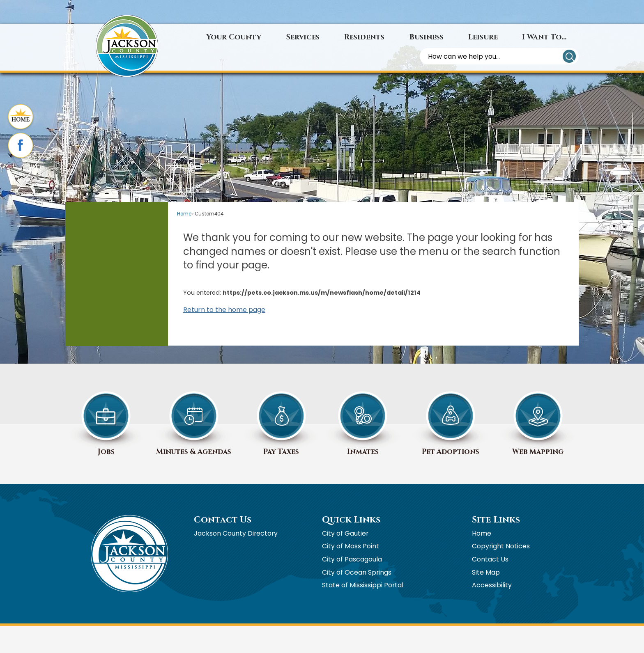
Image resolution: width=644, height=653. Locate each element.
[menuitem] (234, 37)
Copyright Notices (501, 546)
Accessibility (492, 585)
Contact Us (490, 559)
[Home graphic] (21, 117)
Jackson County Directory (236, 533)
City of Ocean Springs (357, 572)
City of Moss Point (351, 546)
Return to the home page (224, 310)
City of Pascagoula (352, 559)
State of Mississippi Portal (363, 585)
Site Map (486, 572)
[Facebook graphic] (21, 146)
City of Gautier (345, 533)
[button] (569, 56)
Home (184, 214)
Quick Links (351, 520)
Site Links (496, 520)
